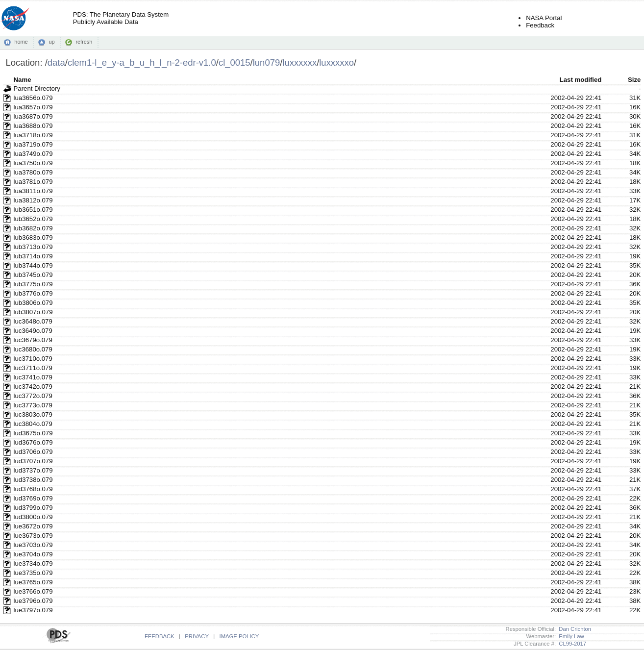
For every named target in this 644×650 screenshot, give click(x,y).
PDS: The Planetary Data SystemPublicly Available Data (121, 18)
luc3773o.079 (33, 405)
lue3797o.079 (33, 610)
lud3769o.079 (33, 498)
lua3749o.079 (33, 154)
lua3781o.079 (33, 182)
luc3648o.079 (33, 321)
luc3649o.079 (33, 331)
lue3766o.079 (33, 591)
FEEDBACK (160, 636)
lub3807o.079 (33, 312)
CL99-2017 (571, 644)
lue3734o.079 (33, 563)
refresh (84, 42)
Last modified (581, 80)
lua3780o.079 (33, 172)
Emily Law (570, 636)
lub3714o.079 (33, 256)
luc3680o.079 (33, 349)
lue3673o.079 (33, 536)
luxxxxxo (336, 62)
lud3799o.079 (33, 508)
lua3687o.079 (33, 116)
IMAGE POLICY (239, 636)
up (51, 42)
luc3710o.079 (33, 359)
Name (23, 80)
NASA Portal (544, 18)
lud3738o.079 (33, 480)
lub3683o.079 (33, 237)
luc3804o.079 (33, 424)
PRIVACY (197, 636)
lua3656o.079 (33, 98)
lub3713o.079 (33, 247)
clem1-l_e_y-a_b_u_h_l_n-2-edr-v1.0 (142, 62)
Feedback (540, 25)
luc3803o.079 (33, 414)
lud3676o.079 (33, 442)
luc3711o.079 (33, 368)
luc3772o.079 (33, 396)
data (56, 62)
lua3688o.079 (33, 126)
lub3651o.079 (33, 210)
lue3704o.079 (33, 554)
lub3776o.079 (33, 293)
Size (634, 80)
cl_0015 (235, 62)
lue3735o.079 (33, 573)
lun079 (266, 62)
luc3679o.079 (33, 340)
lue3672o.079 (33, 526)
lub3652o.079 (33, 219)
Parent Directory (37, 88)
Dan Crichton (573, 629)
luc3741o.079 (33, 377)
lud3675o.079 (33, 433)
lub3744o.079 (33, 265)
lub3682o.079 (33, 228)
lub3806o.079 (33, 303)
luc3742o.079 (33, 387)
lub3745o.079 (33, 275)
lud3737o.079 (33, 470)
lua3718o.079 (33, 135)
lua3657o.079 (33, 107)
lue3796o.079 (33, 601)
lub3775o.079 (33, 284)
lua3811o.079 (33, 191)
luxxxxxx (299, 62)
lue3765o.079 (33, 582)
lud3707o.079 (33, 461)
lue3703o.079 (33, 545)
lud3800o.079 (33, 517)
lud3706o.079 (33, 452)
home (21, 42)
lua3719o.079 (33, 144)
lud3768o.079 (33, 489)
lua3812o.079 (33, 200)
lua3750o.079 (33, 163)
